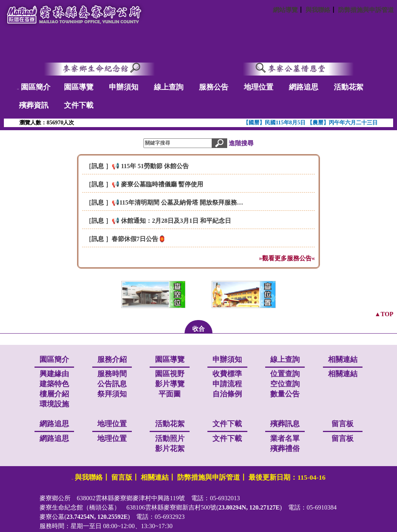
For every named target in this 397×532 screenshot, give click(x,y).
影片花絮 (170, 448)
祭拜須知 (112, 394)
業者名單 (285, 438)
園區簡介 (36, 87)
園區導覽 (79, 87)
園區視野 (170, 374)
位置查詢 (285, 374)
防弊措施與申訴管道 (366, 10)
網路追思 (304, 87)
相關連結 (343, 374)
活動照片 (170, 438)
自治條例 (227, 394)
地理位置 (259, 87)
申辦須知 (124, 87)
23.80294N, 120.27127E (249, 507)
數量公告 (285, 394)
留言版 (122, 477)
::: (18, 89)
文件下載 (79, 105)
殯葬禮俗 (285, 448)
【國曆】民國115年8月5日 (275, 122)
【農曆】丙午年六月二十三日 (342, 122)
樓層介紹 (54, 394)
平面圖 (170, 394)
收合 (198, 329)
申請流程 (227, 384)
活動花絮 (349, 87)
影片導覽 (170, 384)
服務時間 (112, 374)
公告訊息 (112, 384)
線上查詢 (169, 87)
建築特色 (54, 384)
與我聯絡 (318, 10)
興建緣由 (54, 374)
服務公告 (214, 87)
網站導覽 (285, 10)
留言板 (343, 438)
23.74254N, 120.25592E (97, 517)
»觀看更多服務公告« (287, 258)
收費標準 (227, 374)
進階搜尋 (241, 143)
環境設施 (54, 404)
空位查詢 (285, 384)
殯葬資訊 (34, 105)
